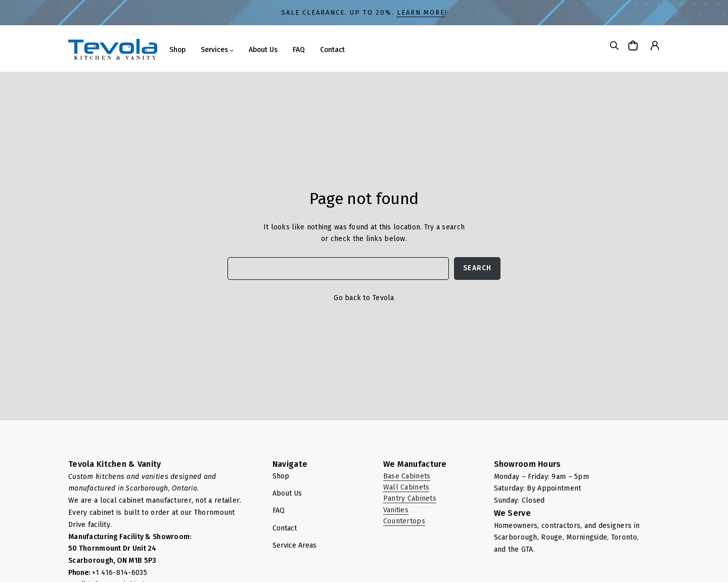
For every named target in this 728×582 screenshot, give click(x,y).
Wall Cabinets (406, 487)
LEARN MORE (421, 12)
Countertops (404, 521)
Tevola (383, 298)
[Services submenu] (232, 50)
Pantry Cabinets (410, 498)
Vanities (396, 510)
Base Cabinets (407, 476)
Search (477, 268)
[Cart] (634, 45)
